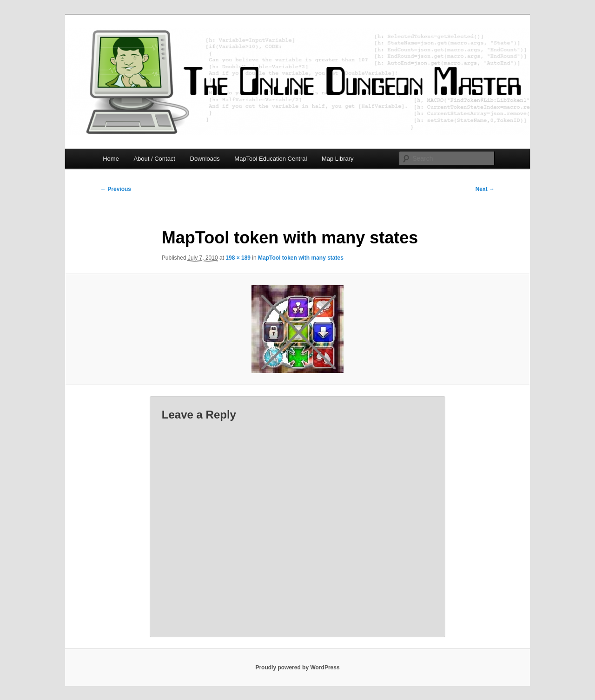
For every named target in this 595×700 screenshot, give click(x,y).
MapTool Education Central (271, 159)
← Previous (116, 189)
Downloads (205, 159)
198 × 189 (238, 258)
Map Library (338, 159)
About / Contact (154, 159)
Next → (485, 189)
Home (111, 159)
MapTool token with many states (301, 258)
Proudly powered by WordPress (297, 667)
